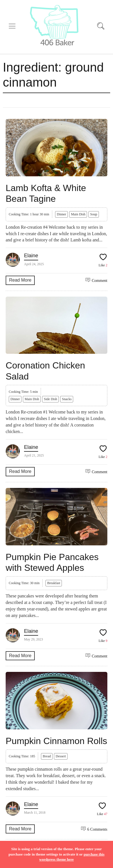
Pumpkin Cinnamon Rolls (56, 741)
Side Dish (50, 399)
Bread (47, 756)
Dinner (61, 214)
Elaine (31, 256)
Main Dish (78, 214)
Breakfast (54, 583)
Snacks (67, 399)
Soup (94, 214)
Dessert (61, 756)
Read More (20, 280)
